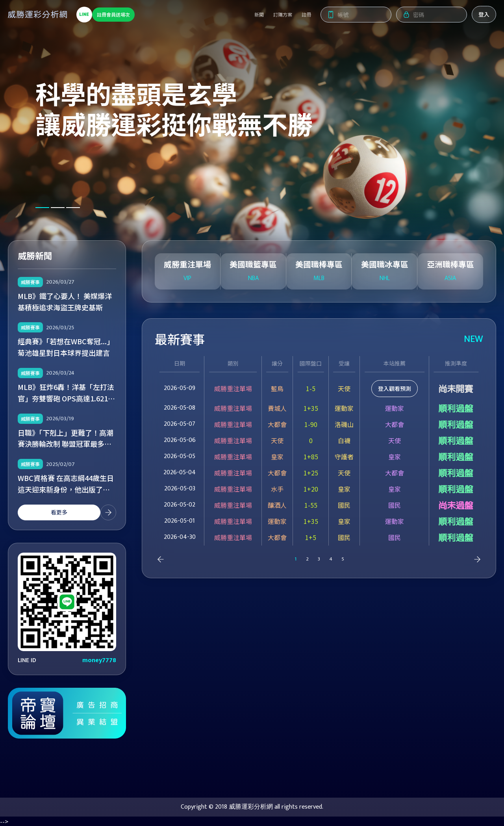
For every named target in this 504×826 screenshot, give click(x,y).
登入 (484, 16)
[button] (42, 208)
